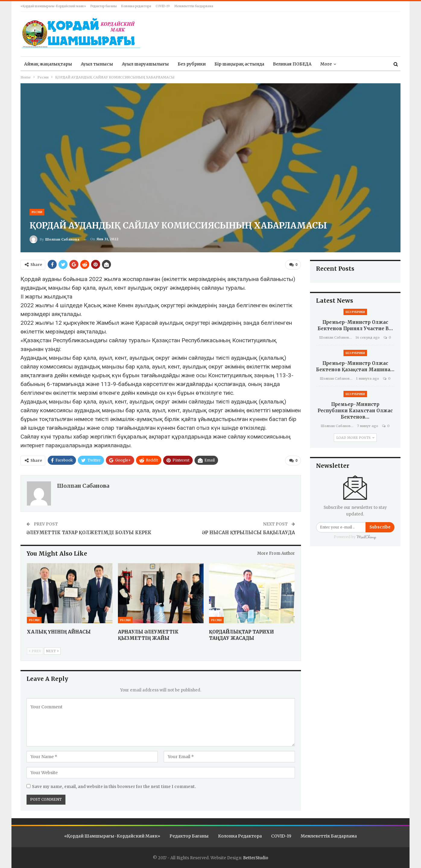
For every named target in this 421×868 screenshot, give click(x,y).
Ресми (37, 212)
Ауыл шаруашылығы (145, 64)
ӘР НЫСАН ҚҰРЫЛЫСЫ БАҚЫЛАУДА (248, 533)
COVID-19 (163, 6)
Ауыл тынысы (97, 64)
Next (52, 651)
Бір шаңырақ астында (239, 64)
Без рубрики (192, 64)
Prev (35, 651)
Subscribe (380, 527)
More (326, 64)
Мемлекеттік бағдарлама (194, 6)
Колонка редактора (136, 6)
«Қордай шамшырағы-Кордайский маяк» (53, 6)
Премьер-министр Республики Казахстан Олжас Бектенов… (355, 411)
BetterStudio (256, 858)
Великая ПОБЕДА (292, 64)
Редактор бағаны (104, 6)
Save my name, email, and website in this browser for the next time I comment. (114, 787)
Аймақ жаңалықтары (48, 64)
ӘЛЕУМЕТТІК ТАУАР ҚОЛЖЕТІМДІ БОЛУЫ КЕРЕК (89, 533)
